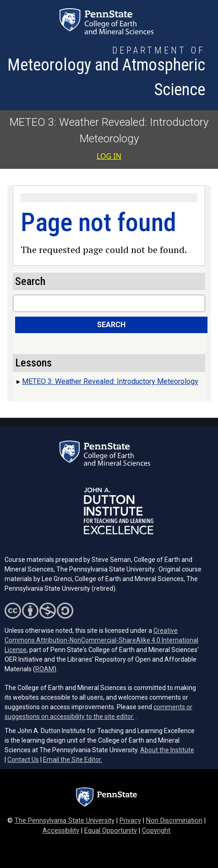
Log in (109, 156)
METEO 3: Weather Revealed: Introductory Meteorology (110, 381)
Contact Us (23, 760)
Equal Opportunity (111, 831)
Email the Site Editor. (73, 760)
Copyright (156, 831)
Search (111, 325)
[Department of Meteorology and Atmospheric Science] (106, 73)
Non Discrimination (174, 821)
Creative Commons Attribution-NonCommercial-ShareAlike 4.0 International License (101, 640)
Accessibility (61, 831)
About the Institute (167, 750)
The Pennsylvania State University (65, 821)
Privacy (130, 821)
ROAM (45, 669)
